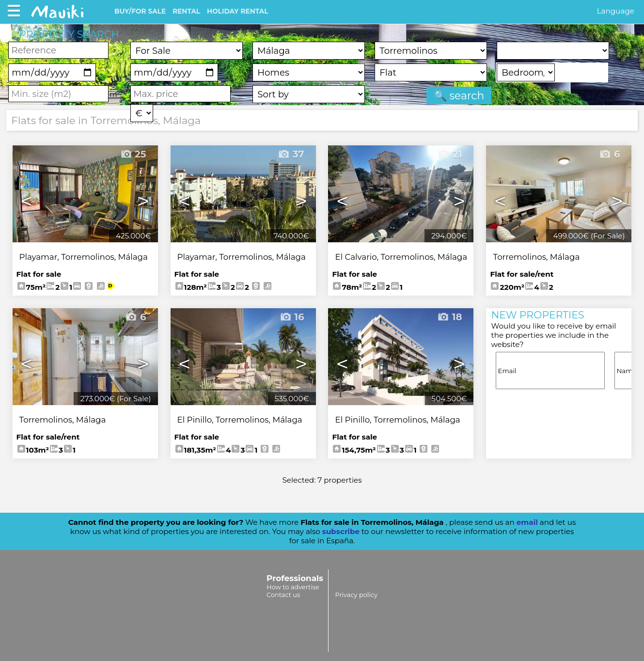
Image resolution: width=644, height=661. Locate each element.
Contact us (283, 595)
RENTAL (186, 11)
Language (616, 11)
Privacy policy (356, 595)
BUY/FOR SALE (140, 11)
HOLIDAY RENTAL (237, 11)
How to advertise (293, 587)
